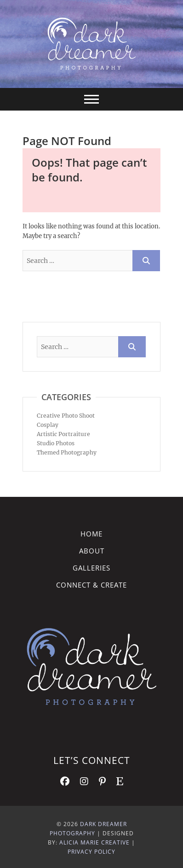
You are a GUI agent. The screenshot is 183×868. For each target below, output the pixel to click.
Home (91, 534)
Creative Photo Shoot (66, 416)
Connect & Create (91, 585)
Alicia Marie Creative (94, 842)
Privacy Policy (91, 852)
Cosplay (48, 425)
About (92, 551)
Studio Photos (56, 443)
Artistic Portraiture (63, 434)
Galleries (91, 568)
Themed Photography (67, 452)
